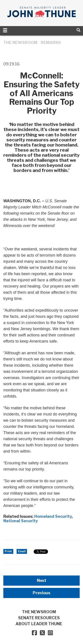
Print (8, 551)
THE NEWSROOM (20, 43)
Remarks (51, 43)
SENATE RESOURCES (39, 618)
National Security (21, 521)
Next (42, 580)
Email (22, 551)
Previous (41, 593)
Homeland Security (53, 516)
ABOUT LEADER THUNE (39, 624)
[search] (78, 30)
